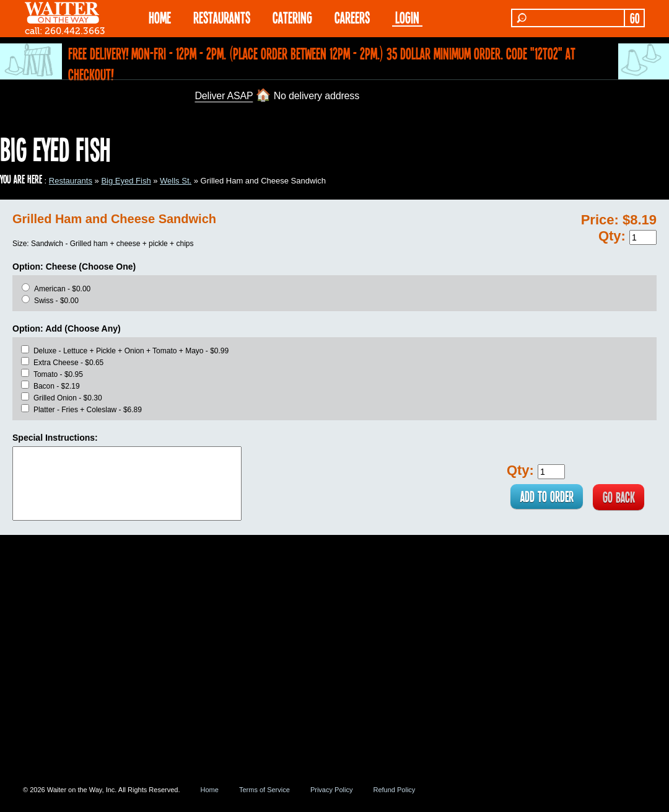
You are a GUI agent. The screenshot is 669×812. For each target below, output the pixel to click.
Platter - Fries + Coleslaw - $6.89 (88, 410)
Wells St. (176, 181)
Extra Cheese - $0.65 (68, 363)
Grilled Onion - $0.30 (68, 398)
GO (635, 18)
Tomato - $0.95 (58, 374)
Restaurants (71, 181)
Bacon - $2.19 (57, 386)
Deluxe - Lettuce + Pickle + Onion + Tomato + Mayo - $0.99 (131, 351)
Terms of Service (265, 790)
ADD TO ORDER (539, 498)
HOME (160, 17)
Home (210, 790)
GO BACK (617, 498)
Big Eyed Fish (126, 181)
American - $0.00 (62, 289)
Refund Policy (394, 790)
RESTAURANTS (222, 17)
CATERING (292, 17)
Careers (352, 17)
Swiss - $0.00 (56, 301)
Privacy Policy (331, 790)
